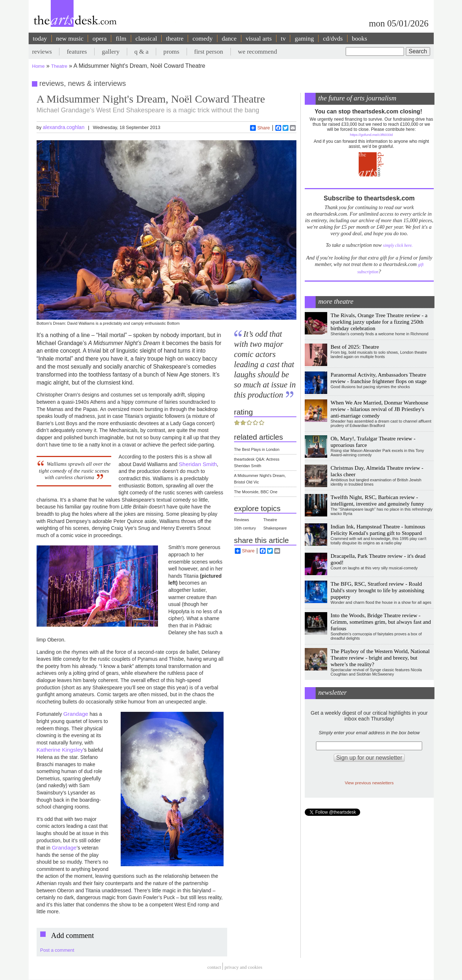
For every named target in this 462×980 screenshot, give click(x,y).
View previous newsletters (369, 783)
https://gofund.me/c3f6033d (371, 135)
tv (283, 38)
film (121, 38)
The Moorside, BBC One (256, 492)
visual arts (259, 38)
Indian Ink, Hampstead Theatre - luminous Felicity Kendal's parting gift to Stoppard (378, 530)
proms (171, 51)
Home (39, 66)
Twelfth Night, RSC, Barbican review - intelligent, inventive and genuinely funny (377, 500)
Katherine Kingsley (60, 750)
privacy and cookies (244, 967)
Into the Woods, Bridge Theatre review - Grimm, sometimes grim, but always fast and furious (381, 622)
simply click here (397, 246)
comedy (203, 38)
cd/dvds (333, 38)
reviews (42, 51)
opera (99, 38)
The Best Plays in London (257, 449)
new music (70, 38)
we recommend (258, 51)
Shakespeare (275, 528)
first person (209, 51)
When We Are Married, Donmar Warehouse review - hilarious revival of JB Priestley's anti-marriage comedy (379, 409)
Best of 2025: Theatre (355, 347)
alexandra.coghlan (64, 127)
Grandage (76, 714)
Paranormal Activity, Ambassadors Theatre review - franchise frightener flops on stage (378, 378)
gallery (111, 51)
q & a (141, 51)
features (77, 51)
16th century (245, 528)
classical (146, 38)
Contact (214, 967)
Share (260, 128)
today (40, 38)
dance (229, 38)
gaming (304, 38)
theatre (175, 38)
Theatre (59, 66)
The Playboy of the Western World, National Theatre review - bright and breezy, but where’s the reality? (380, 658)
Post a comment (57, 950)
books (359, 38)
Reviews (242, 520)
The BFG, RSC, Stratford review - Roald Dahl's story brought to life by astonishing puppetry (377, 590)
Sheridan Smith (198, 464)
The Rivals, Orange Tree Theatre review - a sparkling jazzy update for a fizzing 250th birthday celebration (379, 322)
